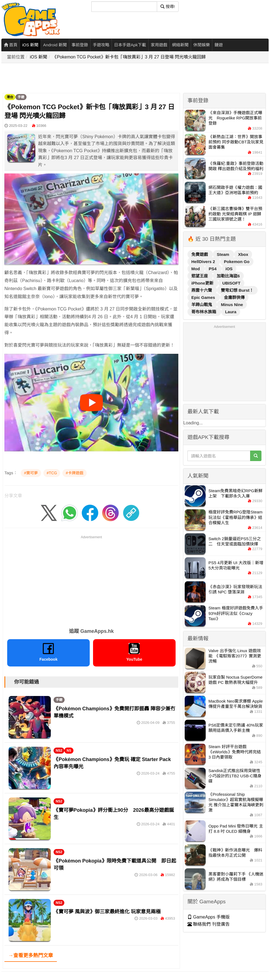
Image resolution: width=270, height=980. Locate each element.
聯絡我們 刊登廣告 (209, 924)
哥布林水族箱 (204, 312)
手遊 (21, 97)
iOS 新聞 (30, 45)
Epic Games (204, 297)
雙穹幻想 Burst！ (237, 290)
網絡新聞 (180, 45)
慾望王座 (200, 276)
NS (69, 751)
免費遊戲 (200, 254)
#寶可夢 (31, 473)
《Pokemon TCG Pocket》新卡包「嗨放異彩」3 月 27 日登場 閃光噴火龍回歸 (129, 57)
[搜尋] (124, 7)
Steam (223, 254)
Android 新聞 (55, 45)
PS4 (213, 269)
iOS (229, 269)
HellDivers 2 (204, 262)
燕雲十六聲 (202, 290)
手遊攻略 (101, 45)
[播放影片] (91, 403)
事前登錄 (80, 45)
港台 (10, 97)
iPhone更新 (203, 283)
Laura (231, 312)
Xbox (243, 254)
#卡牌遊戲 (75, 473)
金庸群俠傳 (234, 297)
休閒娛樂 (202, 45)
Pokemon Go (237, 262)
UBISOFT (231, 283)
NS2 (59, 751)
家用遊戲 (159, 45)
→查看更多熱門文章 (31, 955)
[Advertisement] (102, 78)
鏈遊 (219, 45)
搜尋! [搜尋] (168, 6)
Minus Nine (232, 305)
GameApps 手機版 (209, 917)
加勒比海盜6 (228, 276)
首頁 (11, 45)
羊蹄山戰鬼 (202, 305)
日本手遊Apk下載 (130, 45)
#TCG (52, 473)
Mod (196, 269)
